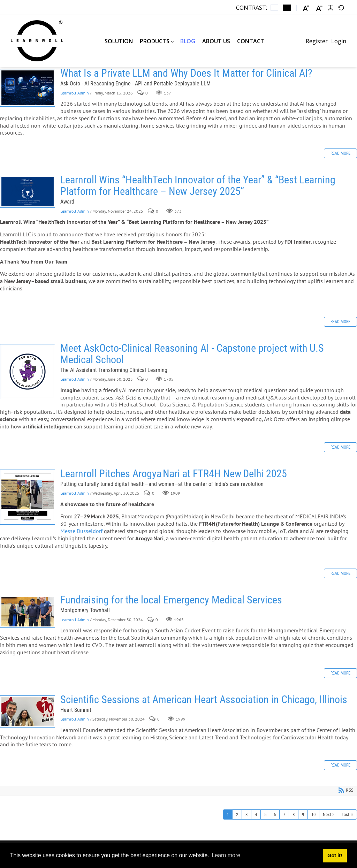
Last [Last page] (345, 814)
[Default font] (341, 8)
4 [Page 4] (256, 814)
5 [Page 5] (265, 814)
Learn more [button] (226, 855)
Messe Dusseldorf (82, 531)
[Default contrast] (274, 8)
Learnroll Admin (75, 93)
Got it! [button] (335, 855)
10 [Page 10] (313, 814)
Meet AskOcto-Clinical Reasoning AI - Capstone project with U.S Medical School (28, 372)
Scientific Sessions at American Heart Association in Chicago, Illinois (28, 711)
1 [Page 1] (228, 814)
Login (339, 41)
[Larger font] (306, 8)
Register (317, 41)
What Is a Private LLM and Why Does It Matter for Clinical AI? (28, 88)
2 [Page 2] (237, 814)
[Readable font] (331, 8)
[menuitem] (119, 41)
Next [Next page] (327, 814)
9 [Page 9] (303, 814)
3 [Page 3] (246, 814)
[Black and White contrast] (287, 8)
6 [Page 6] (275, 814)
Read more (340, 153)
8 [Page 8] (294, 814)
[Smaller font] (319, 8)
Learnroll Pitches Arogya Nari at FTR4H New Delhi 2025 (28, 497)
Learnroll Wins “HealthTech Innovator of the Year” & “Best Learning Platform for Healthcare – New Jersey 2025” (28, 192)
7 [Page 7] (284, 814)
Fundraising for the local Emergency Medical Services (28, 612)
